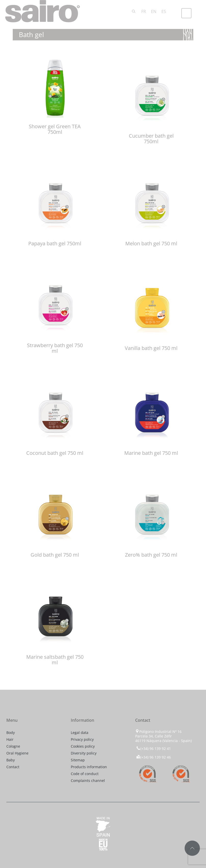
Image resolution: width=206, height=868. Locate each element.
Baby (11, 760)
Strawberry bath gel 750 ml (55, 348)
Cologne (13, 746)
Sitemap (78, 760)
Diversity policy (84, 753)
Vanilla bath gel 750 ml (151, 348)
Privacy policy (82, 739)
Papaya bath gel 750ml (55, 243)
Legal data (80, 733)
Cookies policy (83, 746)
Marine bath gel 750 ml (151, 453)
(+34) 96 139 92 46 (154, 757)
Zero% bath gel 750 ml (151, 555)
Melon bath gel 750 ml (151, 243)
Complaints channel (88, 781)
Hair (10, 739)
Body (11, 733)
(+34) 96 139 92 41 (153, 749)
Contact (13, 767)
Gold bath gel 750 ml (55, 555)
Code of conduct (85, 774)
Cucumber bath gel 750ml (151, 139)
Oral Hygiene (17, 753)
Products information (89, 767)
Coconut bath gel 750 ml (55, 453)
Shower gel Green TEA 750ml (55, 129)
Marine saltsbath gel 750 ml (55, 660)
